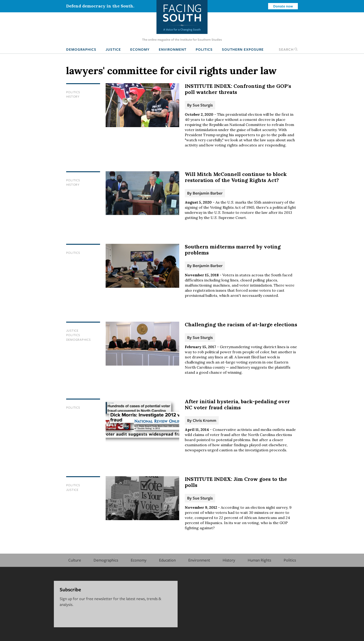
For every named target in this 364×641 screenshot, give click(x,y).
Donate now (283, 6)
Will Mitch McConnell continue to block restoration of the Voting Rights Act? (236, 177)
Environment (173, 49)
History (73, 96)
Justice (113, 49)
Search (288, 49)
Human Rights (259, 560)
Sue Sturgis (203, 105)
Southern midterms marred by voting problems (233, 250)
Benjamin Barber (208, 193)
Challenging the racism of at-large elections (241, 324)
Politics (204, 49)
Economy (140, 49)
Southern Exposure (243, 49)
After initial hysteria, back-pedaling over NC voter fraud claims (237, 404)
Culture (75, 560)
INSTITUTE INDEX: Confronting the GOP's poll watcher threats (238, 89)
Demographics (81, 49)
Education (167, 560)
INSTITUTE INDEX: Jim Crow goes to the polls (236, 482)
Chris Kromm (205, 420)
